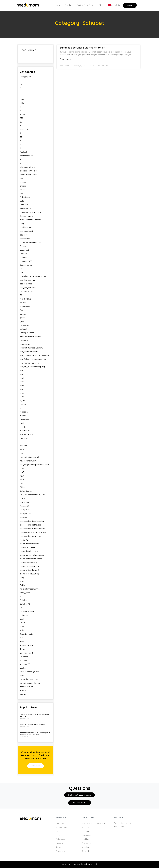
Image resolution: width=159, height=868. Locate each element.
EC (21, 295)
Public (23, 585)
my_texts (24, 438)
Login (130, 5)
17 (21, 95)
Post (22, 581)
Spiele (23, 623)
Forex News (25, 306)
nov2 (22, 468)
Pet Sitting (24, 502)
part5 (22, 498)
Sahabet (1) (25, 604)
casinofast (24, 250)
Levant (23, 404)
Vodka (23, 668)
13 (21, 92)
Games (23, 310)
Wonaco (23, 675)
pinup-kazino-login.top (30, 566)
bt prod (23, 235)
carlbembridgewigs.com (30, 242)
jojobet (23, 400)
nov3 (22, 472)
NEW (22, 449)
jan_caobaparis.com (29, 352)
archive (23, 182)
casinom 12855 (26, 261)
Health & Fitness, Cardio (30, 336)
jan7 (22, 389)
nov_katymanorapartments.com (34, 465)
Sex (21, 608)
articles (23, 186)
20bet (22, 114)
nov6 (22, 480)
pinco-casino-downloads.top (32, 521)
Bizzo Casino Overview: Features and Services (35, 715)
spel (22, 619)
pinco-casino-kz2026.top (30, 525)
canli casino (25, 239)
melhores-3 (25, 419)
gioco (22, 321)
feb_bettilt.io (25, 299)
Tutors (23, 649)
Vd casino (24, 657)
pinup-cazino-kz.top (29, 547)
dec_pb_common (28, 288)
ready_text (25, 593)
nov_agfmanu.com (28, 461)
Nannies (23, 446)
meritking (24, 423)
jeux (22, 393)
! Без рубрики (26, 77)
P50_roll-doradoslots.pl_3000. (33, 495)
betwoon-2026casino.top (31, 212)
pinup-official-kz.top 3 (29, 570)
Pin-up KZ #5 (26, 513)
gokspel (23, 329)
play (22, 578)
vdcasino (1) (25, 664)
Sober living (25, 615)
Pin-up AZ (24, 506)
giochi (22, 318)
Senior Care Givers (86, 5)
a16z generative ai (28, 167)
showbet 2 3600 (27, 611)
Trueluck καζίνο (27, 645)
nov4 (22, 476)
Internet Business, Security (32, 348)
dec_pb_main (26, 291)
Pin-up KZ (24, 510)
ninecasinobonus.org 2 (30, 457)
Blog (101, 5)
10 (21, 84)
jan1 (22, 370)
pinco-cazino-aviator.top (30, 536)
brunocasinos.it (26, 231)
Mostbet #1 (25, 431)
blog (22, 223)
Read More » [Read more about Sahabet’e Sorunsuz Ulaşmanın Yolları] (65, 59)
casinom (24, 257)
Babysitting (25, 197)
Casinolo (24, 254)
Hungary (24, 340)
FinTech (23, 303)
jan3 (22, 378)
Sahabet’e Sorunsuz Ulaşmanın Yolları (83, 48)
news (22, 453)
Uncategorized (26, 653)
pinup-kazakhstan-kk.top (31, 559)
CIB (21, 272)
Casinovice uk (26, 265)
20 (21, 110)
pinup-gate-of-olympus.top (32, 555)
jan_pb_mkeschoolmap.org (32, 367)
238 (21, 118)
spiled (22, 630)
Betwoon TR (25, 208)
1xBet (22, 103)
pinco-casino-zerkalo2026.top (33, 532)
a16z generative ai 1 (28, 171)
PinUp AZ (24, 540)
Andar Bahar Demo (28, 175)
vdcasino (24, 660)
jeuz (22, 397)
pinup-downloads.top (29, 551)
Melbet (23, 416)
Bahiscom (24, 205)
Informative (25, 344)
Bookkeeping (26, 227)
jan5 (22, 385)
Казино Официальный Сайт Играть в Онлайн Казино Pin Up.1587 (35, 734)
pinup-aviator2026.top (29, 544)
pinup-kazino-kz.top (29, 562)
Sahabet (24, 600)
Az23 (22, 193)
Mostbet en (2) (26, 434)
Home (58, 5)
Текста (23, 690)
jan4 (22, 382)
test (22, 638)
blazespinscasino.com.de (31, 220)
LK (21, 408)
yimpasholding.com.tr (29, 679)
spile (22, 626)
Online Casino (26, 491)
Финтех (23, 694)
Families (69, 5)
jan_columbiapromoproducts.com (35, 355)
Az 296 (23, 190)
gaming (23, 314)
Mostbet (24, 427)
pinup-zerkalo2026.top (30, 574)
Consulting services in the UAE (33, 276)
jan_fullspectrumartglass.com (33, 359)
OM (21, 483)
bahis (22, 201)
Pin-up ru (24, 517)
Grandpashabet (27, 333)
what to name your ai (29, 672)
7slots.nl (23, 152)
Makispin (24, 412)
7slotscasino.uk (26, 156)
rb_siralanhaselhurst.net (31, 589)
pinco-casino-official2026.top (32, 529)
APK (22, 178)
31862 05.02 (25, 129)
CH (21, 269)
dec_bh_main (26, 284)
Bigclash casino (26, 216)
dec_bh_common (28, 280)
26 (21, 122)
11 (21, 88)
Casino (23, 246)
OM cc (23, 487)
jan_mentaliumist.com (30, 363)
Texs (22, 642)
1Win (22, 99)
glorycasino (25, 325)
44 (21, 137)
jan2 (22, 374)
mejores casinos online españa (32, 724)
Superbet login (26, 634)
